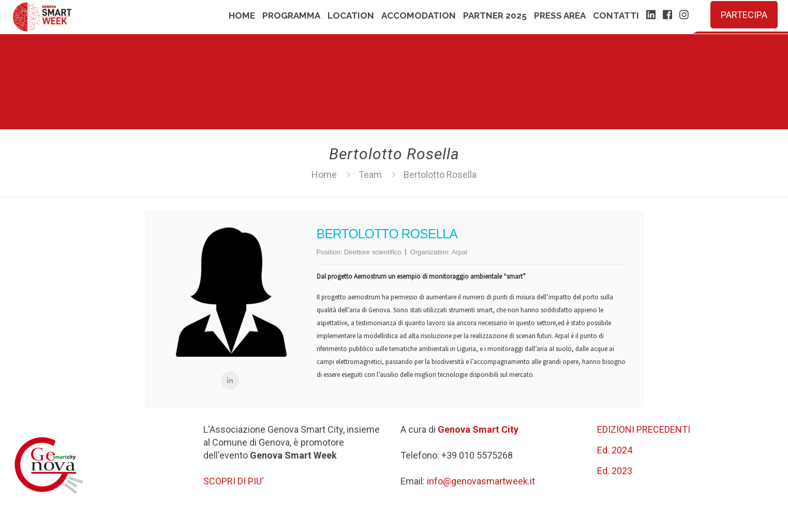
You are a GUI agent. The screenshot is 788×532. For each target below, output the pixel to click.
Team (370, 174)
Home (324, 174)
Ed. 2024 (615, 450)
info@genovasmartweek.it (481, 481)
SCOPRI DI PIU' (234, 481)
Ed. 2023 (615, 471)
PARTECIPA (744, 15)
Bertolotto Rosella (440, 174)
